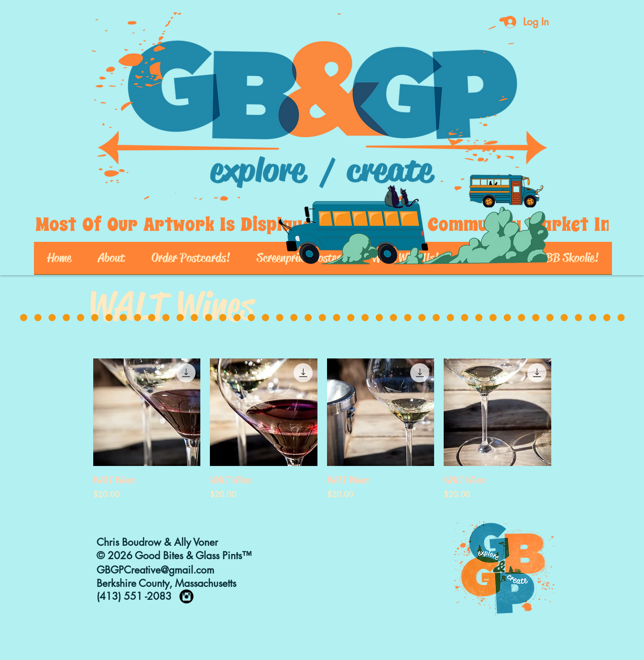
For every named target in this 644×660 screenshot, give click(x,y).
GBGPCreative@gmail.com (155, 570)
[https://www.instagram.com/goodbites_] (186, 596)
